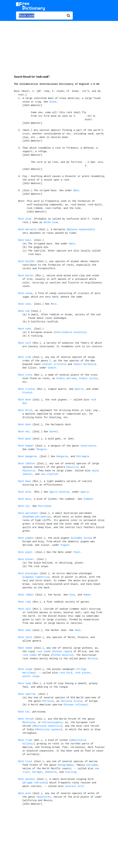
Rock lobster (27, 464)
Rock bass (25, 240)
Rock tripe (25, 740)
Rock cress (25, 375)
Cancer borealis (84, 364)
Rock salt (25, 609)
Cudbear (88, 499)
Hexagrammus (66, 765)
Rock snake (25, 648)
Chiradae (92, 765)
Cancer (52, 368)
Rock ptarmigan (28, 573)
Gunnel (54, 432)
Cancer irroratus (55, 364)
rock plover (83, 673)
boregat (37, 772)
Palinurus (29, 471)
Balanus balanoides (81, 229)
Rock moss (25, 499)
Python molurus (62, 655)
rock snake (44, 652)
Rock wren (25, 793)
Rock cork (25, 343)
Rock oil (24, 506)
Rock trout (25, 761)
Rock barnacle (27, 229)
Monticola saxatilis (47, 726)
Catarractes (88, 446)
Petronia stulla (71, 701)
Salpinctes (44, 797)
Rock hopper (26, 446)
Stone (53, 102)
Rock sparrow (27, 694)
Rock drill (25, 410)
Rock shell (25, 637)
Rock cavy (25, 304)
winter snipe (31, 676)
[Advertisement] (59, 45)
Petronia (48, 701)
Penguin (42, 449)
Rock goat (25, 439)
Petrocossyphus (52, 722)
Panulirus (73, 467)
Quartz (79, 389)
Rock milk (25, 492)
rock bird (66, 673)
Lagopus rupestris (36, 577)
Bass (76, 190)
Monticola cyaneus (49, 730)
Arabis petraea (67, 378)
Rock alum (25, 219)
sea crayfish (49, 474)
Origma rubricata (35, 783)
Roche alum (51, 222)
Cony (72, 595)
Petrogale (83, 456)
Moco (54, 304)
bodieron (51, 772)
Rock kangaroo (27, 456)
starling (71, 772)
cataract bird (74, 786)
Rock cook (25, 329)
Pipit (77, 552)
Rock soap (25, 683)
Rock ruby (25, 602)
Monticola (29, 722)
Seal (78, 630)
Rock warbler (27, 779)
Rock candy (25, 293)
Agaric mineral (59, 492)
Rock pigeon (26, 538)
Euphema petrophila (37, 517)
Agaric (85, 492)
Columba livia (81, 538)
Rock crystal (27, 389)
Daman (87, 595)
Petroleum (44, 506)
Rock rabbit (26, 595)
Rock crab (25, 357)
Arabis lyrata (88, 378)
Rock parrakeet (28, 513)
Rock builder (27, 261)
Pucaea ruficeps (76, 705)
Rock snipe (25, 669)
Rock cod (24, 311)
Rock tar (24, 712)
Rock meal (25, 481)
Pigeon (65, 545)
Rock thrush (26, 719)
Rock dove (25, 400)
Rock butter (26, 276)
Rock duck (25, 425)
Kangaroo (62, 456)
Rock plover (26, 559)
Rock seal (25, 630)
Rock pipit (25, 552)
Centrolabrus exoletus (70, 332)
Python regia (62, 652)
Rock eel (24, 432)
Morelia (93, 659)
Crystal (27, 393)
